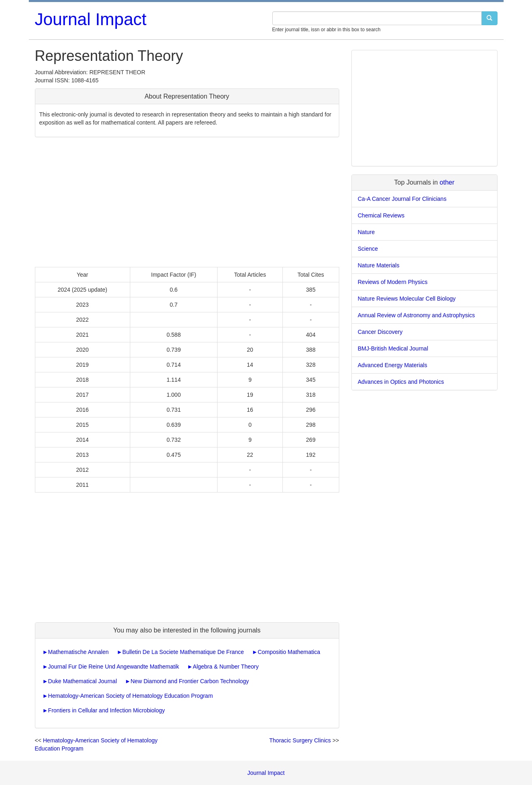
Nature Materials (379, 265)
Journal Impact (91, 19)
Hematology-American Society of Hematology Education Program (130, 696)
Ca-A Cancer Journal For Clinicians (402, 199)
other (447, 182)
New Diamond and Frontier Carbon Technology (190, 681)
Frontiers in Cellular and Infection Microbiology (106, 710)
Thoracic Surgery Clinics (300, 740)
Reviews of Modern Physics (393, 282)
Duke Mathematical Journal (82, 681)
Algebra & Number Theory (226, 667)
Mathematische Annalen (78, 652)
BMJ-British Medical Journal (393, 348)
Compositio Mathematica (289, 652)
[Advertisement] (187, 202)
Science (368, 249)
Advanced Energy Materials (393, 365)
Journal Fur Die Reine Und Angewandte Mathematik (113, 667)
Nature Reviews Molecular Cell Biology (407, 299)
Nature (366, 232)
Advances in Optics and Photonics (401, 382)
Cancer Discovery (380, 332)
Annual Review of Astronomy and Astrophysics (417, 315)
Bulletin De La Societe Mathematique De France (183, 652)
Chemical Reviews (381, 215)
